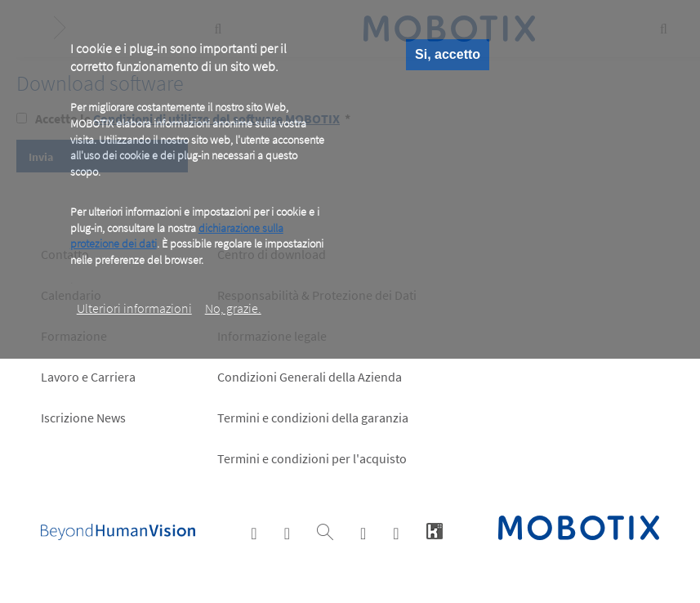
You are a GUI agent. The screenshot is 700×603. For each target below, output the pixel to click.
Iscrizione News (83, 418)
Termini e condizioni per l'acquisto (312, 458)
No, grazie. (233, 308)
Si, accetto (448, 54)
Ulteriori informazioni (134, 308)
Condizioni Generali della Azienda (310, 377)
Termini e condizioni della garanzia (313, 418)
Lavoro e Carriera (88, 377)
